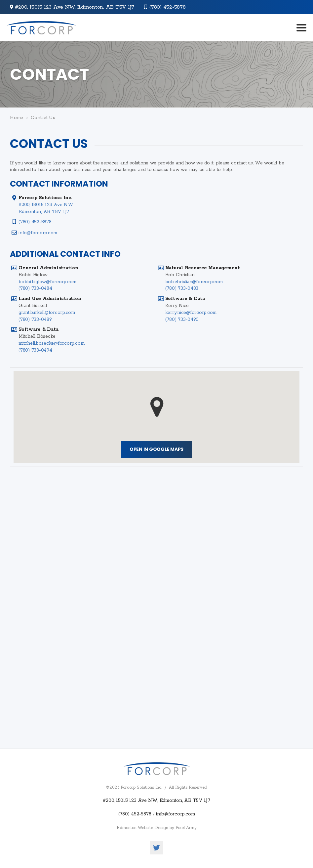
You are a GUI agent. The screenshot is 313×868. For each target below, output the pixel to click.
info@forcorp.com (38, 233)
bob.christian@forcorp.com (194, 282)
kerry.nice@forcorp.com (191, 313)
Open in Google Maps (156, 449)
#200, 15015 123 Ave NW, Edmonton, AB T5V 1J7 (156, 801)
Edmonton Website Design (142, 828)
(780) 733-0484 (35, 288)
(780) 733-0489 (35, 320)
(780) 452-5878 (167, 7)
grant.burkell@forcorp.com (47, 313)
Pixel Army (186, 828)
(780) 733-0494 (35, 350)
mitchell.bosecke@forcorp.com (51, 343)
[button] (157, 407)
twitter (156, 848)
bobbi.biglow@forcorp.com (47, 282)
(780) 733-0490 (182, 320)
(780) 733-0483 (182, 288)
